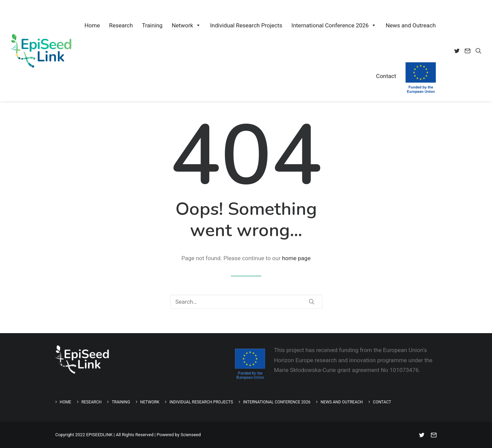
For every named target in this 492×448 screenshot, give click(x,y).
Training (152, 25)
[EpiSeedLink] (41, 51)
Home (92, 25)
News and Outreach (411, 25)
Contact (386, 76)
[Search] (246, 302)
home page (296, 258)
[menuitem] (458, 51)
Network (186, 25)
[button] (458, 51)
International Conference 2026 (334, 25)
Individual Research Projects (246, 25)
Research (121, 25)
